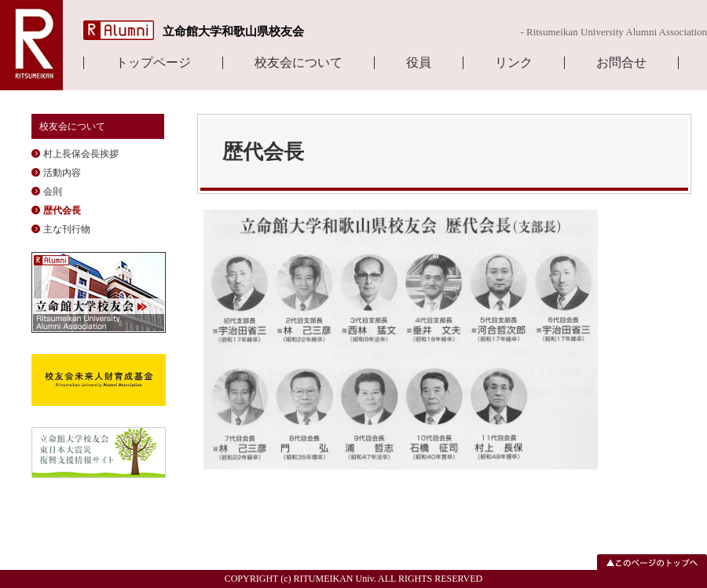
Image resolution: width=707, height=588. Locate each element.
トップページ (153, 63)
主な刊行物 (67, 229)
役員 (419, 63)
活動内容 (62, 173)
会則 (53, 192)
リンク (514, 63)
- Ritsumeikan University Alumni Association (614, 32)
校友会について (299, 63)
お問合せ (621, 63)
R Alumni (119, 30)
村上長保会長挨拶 (81, 154)
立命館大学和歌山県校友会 (233, 31)
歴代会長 (62, 210)
